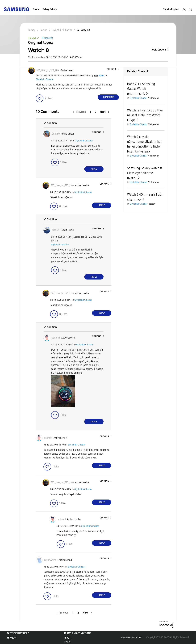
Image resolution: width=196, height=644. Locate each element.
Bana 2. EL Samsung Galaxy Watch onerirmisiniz (141, 89)
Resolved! (47, 38)
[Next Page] (105, 112)
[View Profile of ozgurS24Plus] (51, 560)
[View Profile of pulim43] (56, 338)
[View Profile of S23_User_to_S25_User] (48, 70)
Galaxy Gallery (50, 9)
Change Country (131, 638)
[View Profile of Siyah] (101, 76)
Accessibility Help (18, 633)
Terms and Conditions (78, 633)
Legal (67, 638)
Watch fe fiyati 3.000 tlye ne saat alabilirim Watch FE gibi (145, 115)
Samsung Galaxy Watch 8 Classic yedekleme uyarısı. (144, 173)
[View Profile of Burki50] (56, 134)
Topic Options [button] (159, 50)
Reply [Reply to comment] (94, 169)
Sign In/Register (171, 9)
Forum (36, 9)
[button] (113, 69)
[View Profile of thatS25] (56, 230)
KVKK (67, 642)
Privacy (11, 638)
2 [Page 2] (96, 112)
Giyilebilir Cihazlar (45, 79)
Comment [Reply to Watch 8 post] (108, 97)
